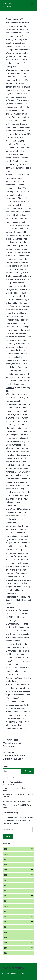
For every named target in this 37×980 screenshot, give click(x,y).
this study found (18, 70)
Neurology (21, 597)
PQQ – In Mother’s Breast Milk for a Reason (17, 806)
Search (6, 767)
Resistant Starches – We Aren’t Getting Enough (18, 796)
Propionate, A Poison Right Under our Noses (18, 789)
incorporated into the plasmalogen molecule (17, 384)
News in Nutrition (13, 968)
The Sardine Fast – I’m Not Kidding (17, 801)
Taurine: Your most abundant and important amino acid (16, 783)
